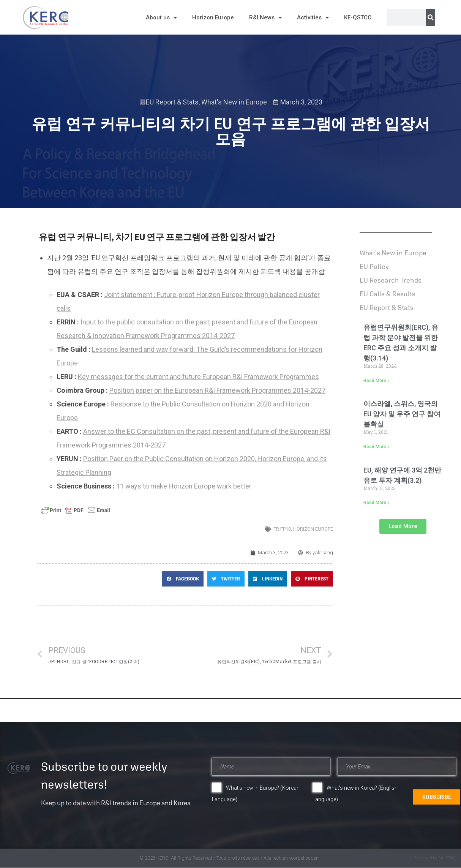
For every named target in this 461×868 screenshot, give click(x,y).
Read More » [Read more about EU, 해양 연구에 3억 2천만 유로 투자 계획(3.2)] (377, 503)
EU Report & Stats (172, 102)
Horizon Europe (213, 17)
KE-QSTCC (358, 17)
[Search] (431, 17)
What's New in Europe (234, 102)
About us (161, 18)
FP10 (286, 529)
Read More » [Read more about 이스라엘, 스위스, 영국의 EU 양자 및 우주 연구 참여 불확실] (377, 447)
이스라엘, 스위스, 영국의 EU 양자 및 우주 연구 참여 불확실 (402, 414)
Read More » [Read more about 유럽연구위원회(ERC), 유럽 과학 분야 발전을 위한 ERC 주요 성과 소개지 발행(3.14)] (377, 381)
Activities (313, 18)
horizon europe (313, 529)
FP (276, 529)
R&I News (265, 18)
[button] (183, 579)
